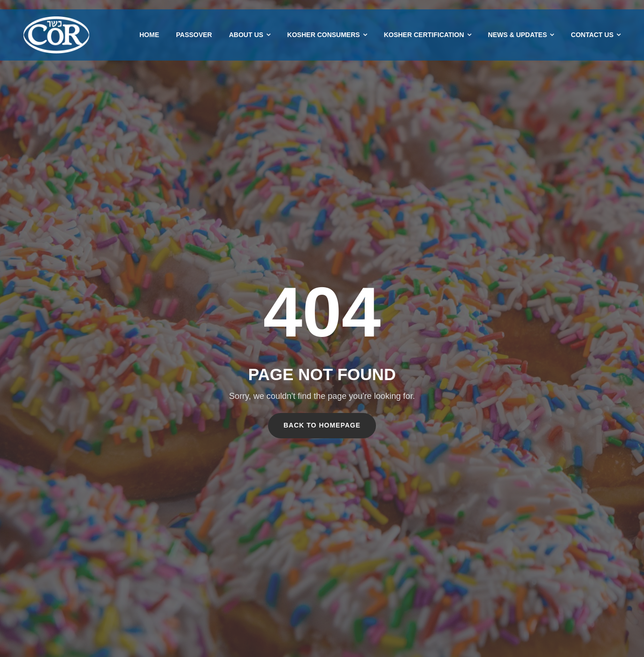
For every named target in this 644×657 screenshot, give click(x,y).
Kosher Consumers (324, 35)
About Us (246, 35)
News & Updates (518, 35)
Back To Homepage (322, 425)
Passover (194, 35)
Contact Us (592, 35)
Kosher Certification (424, 35)
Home (149, 35)
